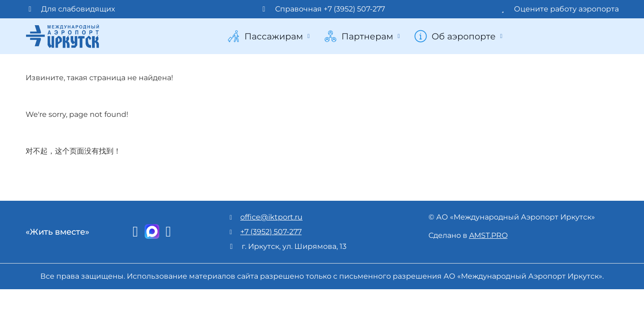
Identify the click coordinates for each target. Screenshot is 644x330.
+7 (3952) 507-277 (271, 232)
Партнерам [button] (363, 36)
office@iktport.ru (271, 217)
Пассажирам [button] (269, 36)
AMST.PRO (488, 235)
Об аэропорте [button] (459, 36)
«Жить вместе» (57, 232)
